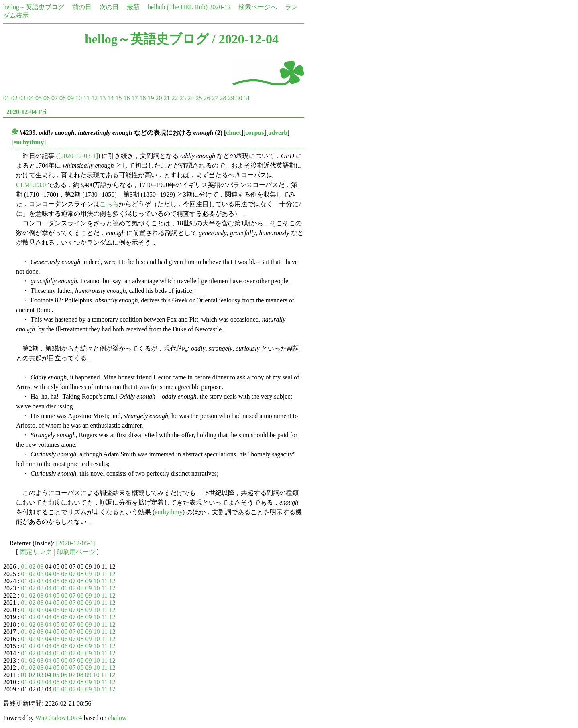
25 (199, 98)
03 (22, 98)
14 (110, 98)
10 (79, 98)
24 (191, 98)
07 (55, 98)
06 (47, 98)
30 (239, 98)
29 (231, 98)
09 (71, 98)
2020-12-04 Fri (26, 112)
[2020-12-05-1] (76, 543)
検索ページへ (258, 7)
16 (126, 98)
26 (207, 98)
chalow (117, 718)
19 (151, 98)
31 (247, 98)
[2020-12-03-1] (78, 156)
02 (14, 98)
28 (223, 98)
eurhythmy (28, 142)
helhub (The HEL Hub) (178, 7)
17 (134, 98)
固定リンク (36, 552)
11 (86, 98)
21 (167, 98)
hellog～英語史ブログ (34, 7)
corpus (254, 133)
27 (215, 98)
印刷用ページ (76, 552)
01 (6, 98)
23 (183, 98)
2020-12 (220, 7)
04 (31, 98)
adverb (278, 133)
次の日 (109, 7)
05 (39, 98)
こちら (109, 204)
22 (175, 98)
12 (94, 98)
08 (63, 98)
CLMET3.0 (31, 185)
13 (102, 98)
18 (142, 98)
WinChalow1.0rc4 (59, 718)
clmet (233, 133)
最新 (133, 7)
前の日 (82, 7)
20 (159, 98)
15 (118, 98)
